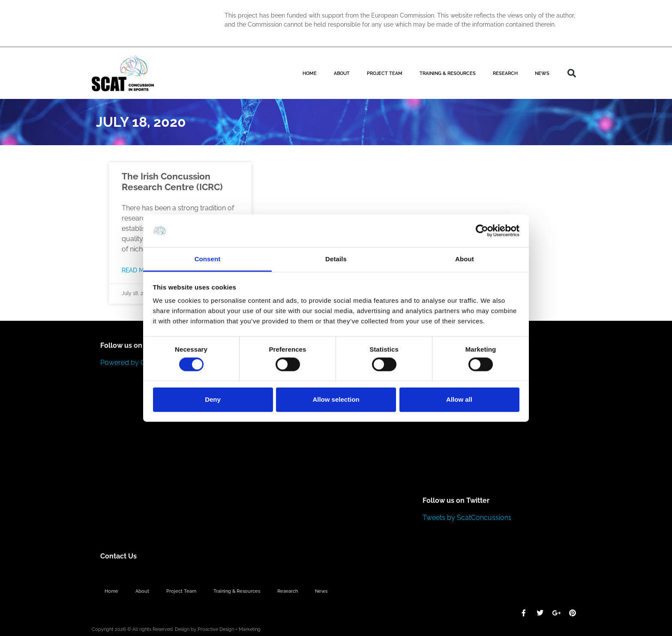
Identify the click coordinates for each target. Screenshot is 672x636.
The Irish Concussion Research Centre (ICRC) (172, 182)
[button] (572, 73)
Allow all (459, 399)
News (542, 73)
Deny (213, 399)
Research (505, 73)
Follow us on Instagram (139, 345)
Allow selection (336, 399)
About (342, 73)
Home (310, 73)
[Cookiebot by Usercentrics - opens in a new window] (482, 231)
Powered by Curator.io (136, 363)
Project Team (385, 73)
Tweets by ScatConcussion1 (467, 518)
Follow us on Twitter (456, 500)
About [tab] (465, 259)
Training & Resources (448, 73)
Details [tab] (336, 259)
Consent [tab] (208, 259)
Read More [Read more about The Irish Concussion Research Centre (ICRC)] (139, 270)
